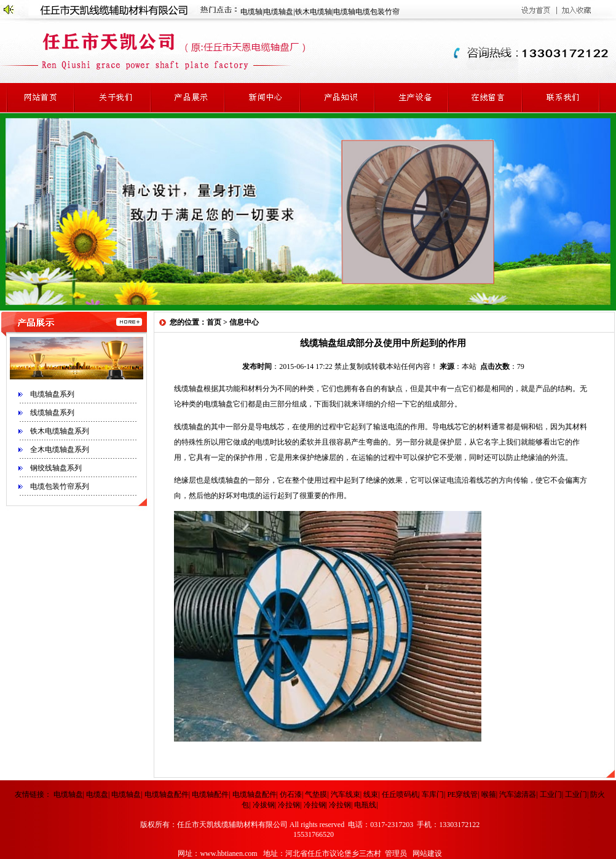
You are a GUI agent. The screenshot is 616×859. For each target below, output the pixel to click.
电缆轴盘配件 (167, 794)
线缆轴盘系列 (52, 413)
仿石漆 (291, 794)
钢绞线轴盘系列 (56, 468)
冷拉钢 (289, 805)
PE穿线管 (462, 794)
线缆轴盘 (189, 389)
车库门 (433, 794)
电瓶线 (365, 805)
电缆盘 (97, 794)
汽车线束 (346, 794)
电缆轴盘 (278, 12)
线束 (371, 794)
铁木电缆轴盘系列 (60, 431)
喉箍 (489, 794)
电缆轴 (251, 12)
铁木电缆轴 (314, 12)
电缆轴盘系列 (52, 394)
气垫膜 (316, 794)
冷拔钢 (264, 805)
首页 (214, 322)
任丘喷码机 (400, 794)
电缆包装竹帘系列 (60, 486)
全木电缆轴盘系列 (60, 449)
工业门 (551, 794)
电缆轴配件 (210, 794)
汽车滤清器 (518, 794)
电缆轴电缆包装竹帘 (366, 12)
